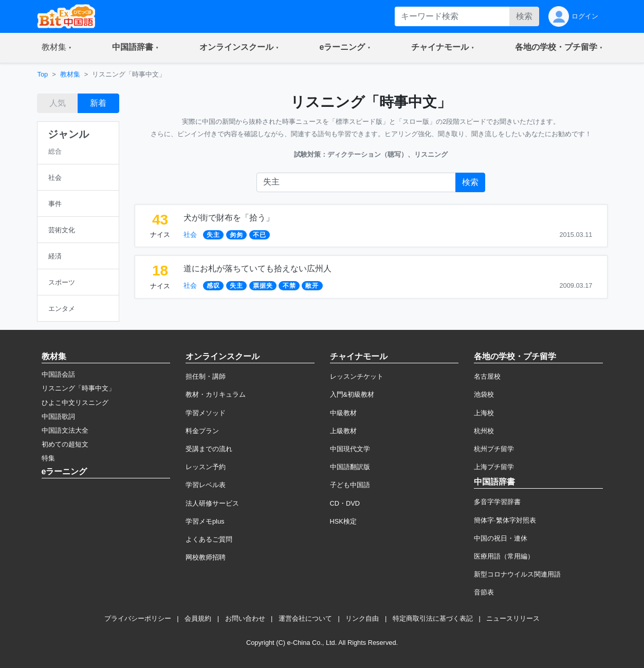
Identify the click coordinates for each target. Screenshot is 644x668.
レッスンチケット (357, 376)
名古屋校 (487, 376)
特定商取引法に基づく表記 (433, 618)
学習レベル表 (206, 485)
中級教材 (343, 413)
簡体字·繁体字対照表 (505, 520)
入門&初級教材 (352, 394)
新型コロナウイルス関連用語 (517, 574)
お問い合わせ (245, 618)
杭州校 (484, 431)
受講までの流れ (209, 449)
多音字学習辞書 (497, 502)
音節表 (484, 592)
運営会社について (305, 618)
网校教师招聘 (206, 557)
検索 (524, 16)
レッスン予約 (206, 467)
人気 (58, 103)
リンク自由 (362, 618)
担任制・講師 (206, 376)
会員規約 (198, 618)
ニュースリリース (513, 618)
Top (43, 74)
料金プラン (202, 431)
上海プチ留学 (494, 467)
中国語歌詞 (58, 416)
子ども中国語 (350, 485)
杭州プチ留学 (494, 449)
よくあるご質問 (209, 539)
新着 (98, 103)
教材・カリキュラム (216, 394)
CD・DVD (345, 503)
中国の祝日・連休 (501, 538)
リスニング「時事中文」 (78, 388)
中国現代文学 (350, 449)
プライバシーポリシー (138, 618)
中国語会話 (58, 374)
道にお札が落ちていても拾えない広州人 (257, 268)
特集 (48, 458)
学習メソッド (206, 413)
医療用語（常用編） (504, 556)
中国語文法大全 (65, 430)
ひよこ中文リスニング (75, 403)
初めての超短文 (65, 444)
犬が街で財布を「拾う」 (229, 218)
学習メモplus (205, 521)
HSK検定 (343, 521)
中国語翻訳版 (350, 467)
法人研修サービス (212, 503)
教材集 (70, 74)
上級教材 (343, 431)
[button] (57, 48)
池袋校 (484, 394)
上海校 (484, 413)
